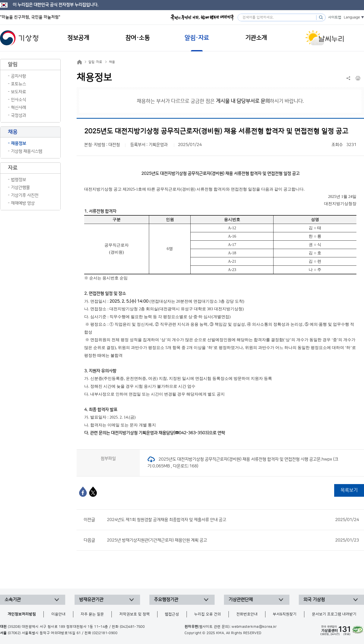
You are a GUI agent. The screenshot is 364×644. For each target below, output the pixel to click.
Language (352, 17)
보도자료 (18, 92)
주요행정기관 (166, 600)
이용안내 (58, 614)
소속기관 (13, 600)
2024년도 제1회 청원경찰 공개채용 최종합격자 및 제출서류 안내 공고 (233, 520)
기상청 (19, 38)
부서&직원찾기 (285, 614)
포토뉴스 (18, 84)
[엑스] (93, 492)
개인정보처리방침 (22, 614)
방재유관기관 (91, 600)
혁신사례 (18, 108)
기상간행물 (20, 188)
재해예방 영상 (23, 203)
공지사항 (18, 76)
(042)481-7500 (132, 627)
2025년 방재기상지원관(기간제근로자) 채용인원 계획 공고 (233, 540)
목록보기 (349, 490)
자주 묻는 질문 (92, 614)
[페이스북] (83, 492)
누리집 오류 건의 (208, 614)
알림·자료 (95, 62)
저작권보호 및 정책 (134, 614)
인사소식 (18, 100)
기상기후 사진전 (25, 195)
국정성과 (18, 115)
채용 (112, 62)
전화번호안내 (247, 614)
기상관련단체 (241, 600)
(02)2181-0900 (105, 633)
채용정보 (18, 143)
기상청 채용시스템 (27, 151)
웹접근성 (172, 614)
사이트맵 (335, 17)
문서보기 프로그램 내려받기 (334, 614)
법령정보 (18, 180)
